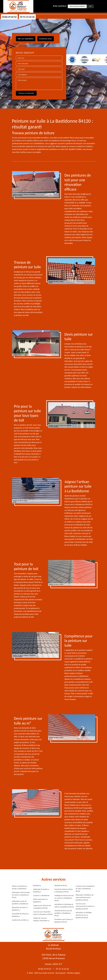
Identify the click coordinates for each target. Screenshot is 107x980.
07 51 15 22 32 (27, 17)
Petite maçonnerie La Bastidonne (40, 901)
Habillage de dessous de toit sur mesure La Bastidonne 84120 (64, 898)
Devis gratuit (61, 973)
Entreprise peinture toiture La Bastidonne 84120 (64, 891)
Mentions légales (74, 973)
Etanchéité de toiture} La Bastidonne (20, 915)
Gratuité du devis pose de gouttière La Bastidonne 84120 (63, 913)
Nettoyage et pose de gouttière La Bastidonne (20, 902)
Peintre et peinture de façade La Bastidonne (20, 887)
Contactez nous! (45, 39)
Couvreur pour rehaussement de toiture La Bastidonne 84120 (85, 906)
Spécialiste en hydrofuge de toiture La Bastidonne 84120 (64, 906)
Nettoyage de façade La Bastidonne (41, 891)
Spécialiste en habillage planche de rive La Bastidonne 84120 (84, 915)
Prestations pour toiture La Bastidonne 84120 (64, 921)
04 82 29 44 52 (9, 17)
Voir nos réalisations (26, 39)
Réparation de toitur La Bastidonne (20, 909)
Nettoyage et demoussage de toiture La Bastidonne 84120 (21, 895)
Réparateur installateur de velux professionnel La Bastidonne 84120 (85, 897)
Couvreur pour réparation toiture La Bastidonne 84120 (43, 913)
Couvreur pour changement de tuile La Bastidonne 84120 (85, 889)
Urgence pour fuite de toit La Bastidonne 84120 (42, 907)
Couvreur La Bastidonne (41, 896)
